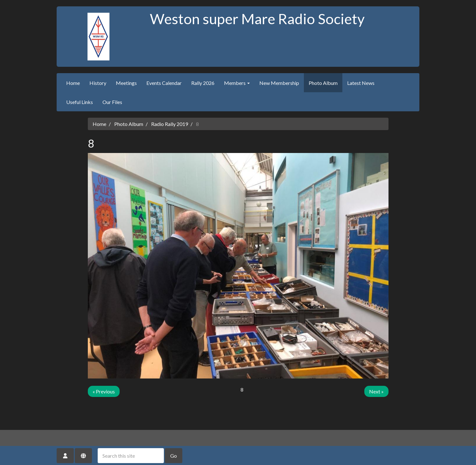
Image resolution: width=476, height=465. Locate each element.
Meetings (126, 83)
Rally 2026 (203, 83)
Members (237, 83)
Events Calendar (164, 83)
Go (174, 456)
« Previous (104, 391)
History (98, 83)
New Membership (279, 83)
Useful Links (80, 102)
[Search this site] (131, 456)
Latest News (361, 83)
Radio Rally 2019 (170, 124)
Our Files (112, 102)
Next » (376, 391)
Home (73, 83)
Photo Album (323, 83)
